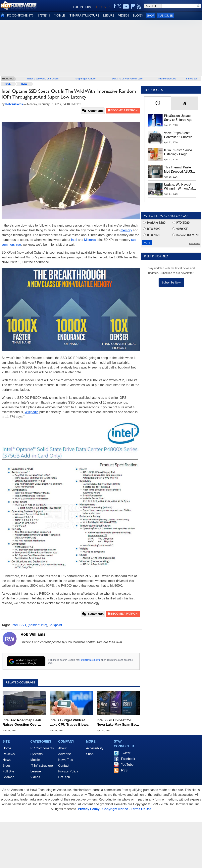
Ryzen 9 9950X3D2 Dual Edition (43, 79)
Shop (150, 15)
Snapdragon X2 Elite (86, 79)
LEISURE (109, 15)
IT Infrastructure (42, 766)
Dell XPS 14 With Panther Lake (127, 79)
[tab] (158, 103)
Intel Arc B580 (154, 223)
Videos (35, 777)
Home (7, 748)
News (24, 84)
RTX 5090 (152, 229)
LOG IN (78, 7)
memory (126, 230)
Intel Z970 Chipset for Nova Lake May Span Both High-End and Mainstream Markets (118, 723)
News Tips (66, 760)
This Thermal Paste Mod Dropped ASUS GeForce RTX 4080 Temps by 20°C (178, 170)
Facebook (128, 759)
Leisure (36, 771)
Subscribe (165, 15)
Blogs (7, 766)
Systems (37, 754)
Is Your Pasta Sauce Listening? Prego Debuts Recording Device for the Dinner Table (179, 152)
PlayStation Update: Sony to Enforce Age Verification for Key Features (178, 118)
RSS (124, 770)
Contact (64, 766)
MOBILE (59, 15)
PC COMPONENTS (20, 15)
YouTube (127, 765)
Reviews (9, 754)
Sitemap (8, 777)
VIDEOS (124, 15)
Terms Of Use (141, 809)
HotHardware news (90, 660)
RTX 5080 (181, 223)
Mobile (35, 760)
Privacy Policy (68, 771)
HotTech (64, 777)
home (8, 84)
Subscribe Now (171, 282)
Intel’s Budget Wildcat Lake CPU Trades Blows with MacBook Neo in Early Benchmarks (69, 723)
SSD (23, 625)
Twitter (126, 753)
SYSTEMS (44, 15)
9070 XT (180, 229)
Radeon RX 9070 (185, 235)
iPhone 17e (192, 79)
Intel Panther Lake (167, 79)
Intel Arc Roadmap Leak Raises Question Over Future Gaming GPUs (22, 723)
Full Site (8, 771)
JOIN (88, 7)
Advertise (65, 754)
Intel (74, 240)
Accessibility (95, 748)
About (62, 748)
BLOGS (138, 15)
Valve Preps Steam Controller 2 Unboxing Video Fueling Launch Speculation (179, 135)
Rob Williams (33, 634)
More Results (195, 244)
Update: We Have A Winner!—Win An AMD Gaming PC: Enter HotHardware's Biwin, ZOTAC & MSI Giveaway (180, 187)
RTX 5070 (152, 235)
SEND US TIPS (103, 7)
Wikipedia (32, 412)
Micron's (90, 240)
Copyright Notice (115, 809)
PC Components (42, 748)
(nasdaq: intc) (37, 625)
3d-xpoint (55, 625)
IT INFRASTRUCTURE (84, 15)
